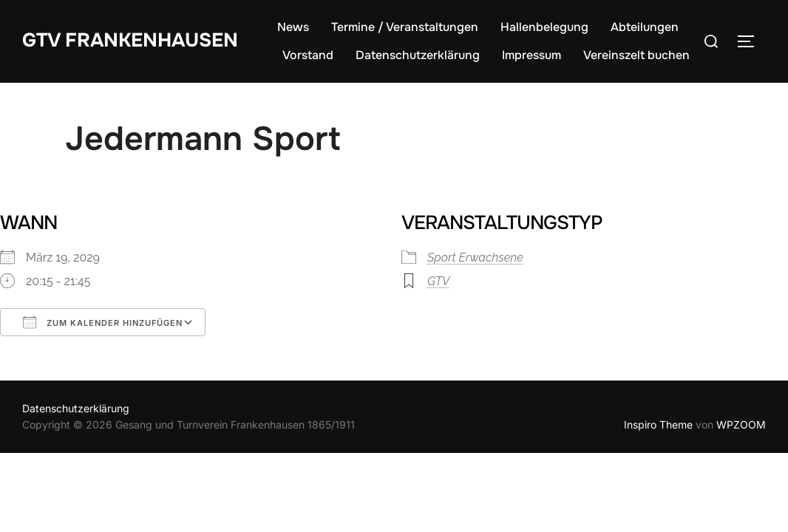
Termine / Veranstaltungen (405, 27)
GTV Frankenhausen (130, 40)
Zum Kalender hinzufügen (103, 322)
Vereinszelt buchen (636, 55)
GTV (438, 281)
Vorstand (308, 55)
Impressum (531, 55)
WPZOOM (741, 424)
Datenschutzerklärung (418, 55)
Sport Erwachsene (475, 258)
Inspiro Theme (658, 424)
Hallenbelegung (544, 27)
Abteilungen (645, 27)
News (293, 27)
